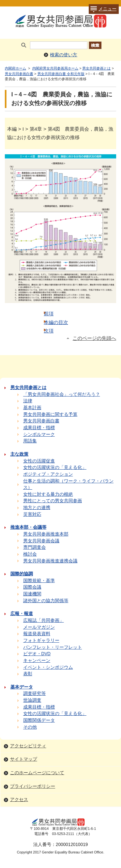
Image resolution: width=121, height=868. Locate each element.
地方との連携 (37, 508)
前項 (49, 314)
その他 (30, 727)
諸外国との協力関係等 (46, 601)
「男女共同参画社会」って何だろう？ (62, 394)
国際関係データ (39, 720)
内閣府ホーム (15, 68)
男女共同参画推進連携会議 (50, 561)
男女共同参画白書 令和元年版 (61, 74)
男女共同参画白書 (19, 74)
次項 (49, 331)
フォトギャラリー (41, 640)
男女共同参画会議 (41, 541)
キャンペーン (37, 661)
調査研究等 (35, 694)
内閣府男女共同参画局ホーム (55, 68)
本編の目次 (56, 322)
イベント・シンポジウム (48, 667)
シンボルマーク (39, 434)
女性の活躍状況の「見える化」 (55, 467)
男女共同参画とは (96, 68)
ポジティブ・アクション (48, 474)
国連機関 (32, 594)
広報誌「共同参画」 (44, 620)
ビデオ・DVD (37, 654)
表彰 (28, 674)
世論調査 (32, 700)
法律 (28, 401)
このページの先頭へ (94, 338)
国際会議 (32, 587)
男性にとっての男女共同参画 (53, 501)
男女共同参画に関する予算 (50, 414)
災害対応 (32, 514)
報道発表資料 (37, 634)
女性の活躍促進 (39, 461)
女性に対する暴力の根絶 (48, 494)
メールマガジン (39, 627)
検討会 (30, 554)
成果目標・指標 (39, 428)
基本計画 (32, 408)
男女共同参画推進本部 (46, 534)
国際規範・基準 (39, 581)
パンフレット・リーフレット (53, 647)
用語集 (30, 441)
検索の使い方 (64, 55)
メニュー (103, 9)
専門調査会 (35, 547)
